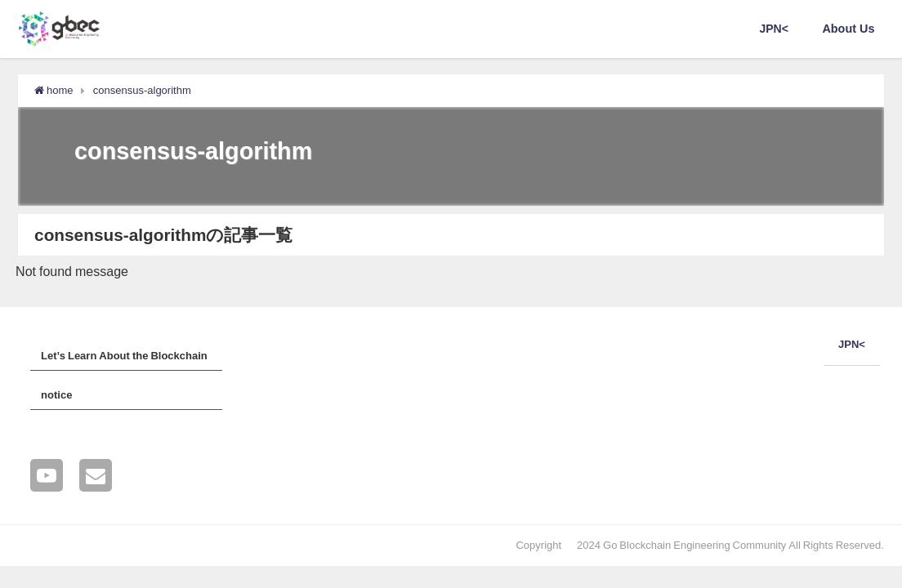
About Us (848, 29)
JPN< (774, 29)
